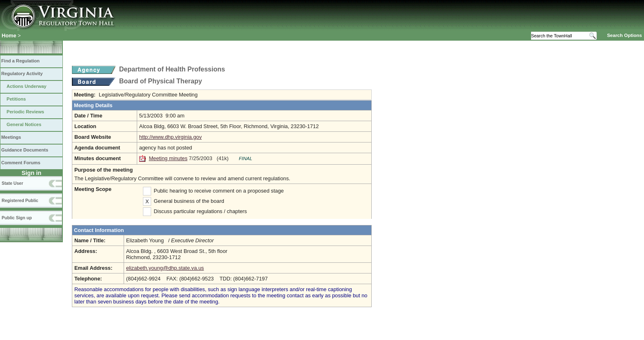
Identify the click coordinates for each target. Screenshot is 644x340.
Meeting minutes (168, 158)
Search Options (624, 35)
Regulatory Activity (22, 74)
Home (9, 36)
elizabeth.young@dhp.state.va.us (165, 268)
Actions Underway (26, 86)
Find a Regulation (20, 61)
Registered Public (20, 200)
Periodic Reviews (25, 112)
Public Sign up (17, 218)
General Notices (24, 124)
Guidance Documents (25, 150)
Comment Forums (21, 163)
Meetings (11, 137)
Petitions (16, 99)
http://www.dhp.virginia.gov (170, 137)
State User (12, 183)
